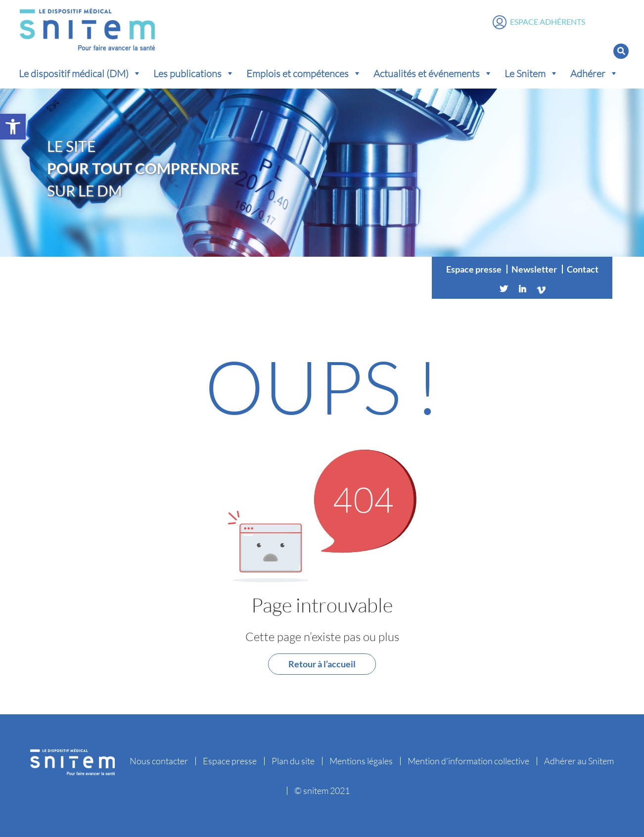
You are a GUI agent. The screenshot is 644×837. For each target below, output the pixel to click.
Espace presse (474, 269)
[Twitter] (504, 289)
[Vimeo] (541, 289)
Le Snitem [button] (531, 73)
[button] (13, 127)
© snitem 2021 (322, 790)
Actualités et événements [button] (433, 73)
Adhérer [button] (594, 73)
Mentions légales (361, 761)
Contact (583, 269)
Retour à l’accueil (322, 664)
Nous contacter (159, 761)
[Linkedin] (522, 289)
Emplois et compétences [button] (304, 73)
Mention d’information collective (468, 761)
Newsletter (534, 269)
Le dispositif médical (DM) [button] (80, 73)
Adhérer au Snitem (579, 761)
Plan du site (293, 761)
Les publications (194, 73)
